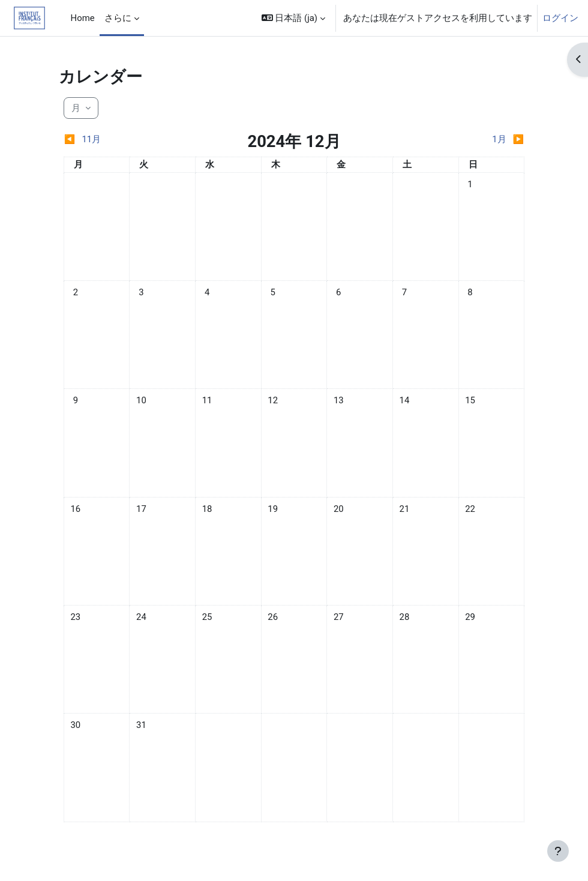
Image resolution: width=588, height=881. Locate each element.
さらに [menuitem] (118, 18)
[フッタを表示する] (558, 851)
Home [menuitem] (83, 18)
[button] (293, 18)
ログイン (560, 18)
